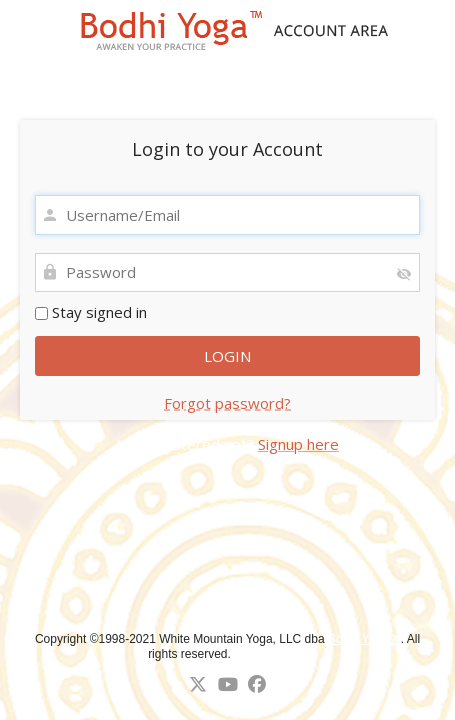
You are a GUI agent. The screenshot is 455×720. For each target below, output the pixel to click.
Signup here (298, 444)
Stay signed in (91, 312)
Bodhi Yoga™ (364, 639)
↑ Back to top (272, 654)
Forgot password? (227, 403)
